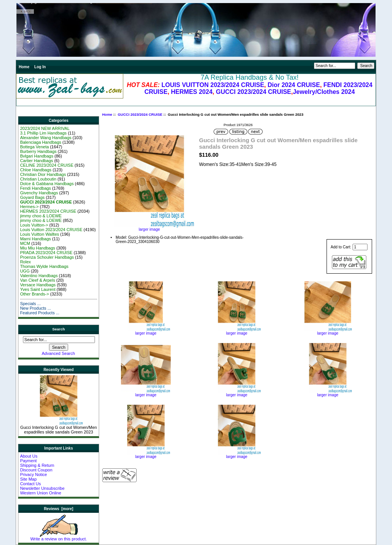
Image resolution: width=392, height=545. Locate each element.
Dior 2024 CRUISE (294, 85)
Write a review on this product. (59, 537)
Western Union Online (40, 493)
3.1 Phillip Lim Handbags (43, 133)
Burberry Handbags (38, 151)
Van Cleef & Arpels (38, 280)
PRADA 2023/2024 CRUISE (46, 253)
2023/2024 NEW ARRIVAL (45, 128)
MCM (25, 243)
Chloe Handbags (36, 170)
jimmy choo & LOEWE (41, 216)
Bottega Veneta (34, 147)
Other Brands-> (34, 294)
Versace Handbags (38, 285)
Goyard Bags (32, 197)
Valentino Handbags (39, 276)
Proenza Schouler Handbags (47, 257)
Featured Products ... (40, 313)
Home (24, 67)
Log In (40, 67)
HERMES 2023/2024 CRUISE (48, 211)
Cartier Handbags (36, 161)
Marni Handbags (35, 239)
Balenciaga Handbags (41, 142)
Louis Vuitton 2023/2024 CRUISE (51, 230)
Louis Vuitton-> (34, 225)
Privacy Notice (33, 474)
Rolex (25, 262)
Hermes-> (29, 207)
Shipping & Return (37, 465)
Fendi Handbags (35, 188)
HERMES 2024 (192, 92)
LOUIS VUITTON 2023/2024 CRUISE (213, 85)
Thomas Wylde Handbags (44, 266)
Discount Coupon (36, 470)
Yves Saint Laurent (38, 289)
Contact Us (30, 484)
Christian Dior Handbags (43, 174)
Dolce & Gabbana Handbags (47, 184)
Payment (28, 461)
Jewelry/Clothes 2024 (324, 92)
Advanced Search (58, 353)
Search (59, 329)
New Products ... (35, 308)
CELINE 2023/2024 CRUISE (47, 165)
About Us (29, 456)
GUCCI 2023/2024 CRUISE (254, 92)
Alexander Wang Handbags (46, 138)
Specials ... (30, 304)
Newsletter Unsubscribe (42, 488)
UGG (25, 271)
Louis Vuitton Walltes (39, 234)
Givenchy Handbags (39, 193)
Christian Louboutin (38, 179)
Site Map (28, 479)
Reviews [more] (59, 509)
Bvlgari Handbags (37, 156)
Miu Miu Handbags (38, 248)
